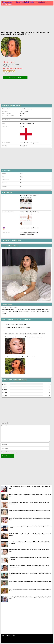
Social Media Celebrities (25, 2)
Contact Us (4, 635)
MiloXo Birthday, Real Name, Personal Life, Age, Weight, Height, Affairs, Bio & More (30, 581)
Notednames (7, 2)
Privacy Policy (11, 635)
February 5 (23, 112)
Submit (4, 456)
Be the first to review (15, 77)
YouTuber (42, 2)
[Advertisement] (27, 18)
